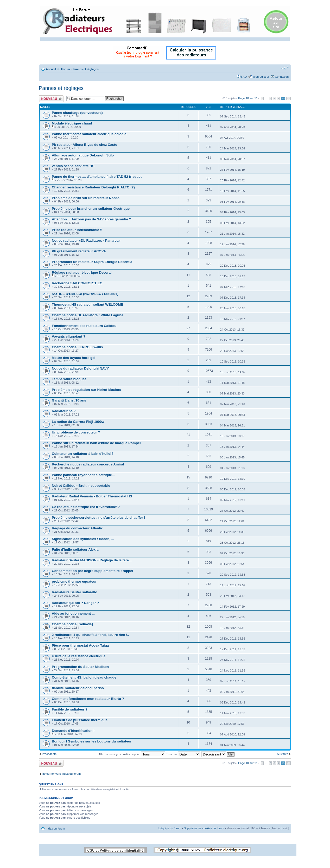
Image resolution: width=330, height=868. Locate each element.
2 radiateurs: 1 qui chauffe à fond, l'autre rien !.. (90, 635)
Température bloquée (69, 379)
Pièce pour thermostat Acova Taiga (80, 645)
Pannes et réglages (86, 69)
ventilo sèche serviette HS (73, 166)
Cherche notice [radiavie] (72, 624)
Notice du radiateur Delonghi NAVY (80, 368)
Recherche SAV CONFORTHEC (77, 283)
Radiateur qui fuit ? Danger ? (75, 603)
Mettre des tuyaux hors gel (74, 358)
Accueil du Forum (58, 69)
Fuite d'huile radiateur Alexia (75, 550)
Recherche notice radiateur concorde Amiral (88, 464)
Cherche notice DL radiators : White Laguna (88, 315)
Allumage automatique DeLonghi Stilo (83, 155)
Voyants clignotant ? (69, 336)
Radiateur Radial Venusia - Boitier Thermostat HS (92, 496)
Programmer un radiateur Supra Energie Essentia (92, 262)
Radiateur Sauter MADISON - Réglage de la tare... (92, 560)
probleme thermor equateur (74, 581)
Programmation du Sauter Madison (80, 667)
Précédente (49, 754)
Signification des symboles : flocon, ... (83, 539)
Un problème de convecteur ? (76, 432)
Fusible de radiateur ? (70, 709)
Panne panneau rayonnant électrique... (83, 475)
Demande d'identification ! (73, 731)
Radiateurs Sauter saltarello (74, 592)
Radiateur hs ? (64, 411)
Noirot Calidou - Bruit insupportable (81, 486)
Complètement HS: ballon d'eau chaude (84, 677)
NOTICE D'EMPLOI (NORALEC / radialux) (85, 294)
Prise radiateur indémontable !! (77, 230)
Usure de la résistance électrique (79, 656)
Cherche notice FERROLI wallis (77, 347)
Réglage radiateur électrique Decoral (82, 272)
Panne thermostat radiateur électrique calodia (89, 134)
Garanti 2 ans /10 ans (69, 400)
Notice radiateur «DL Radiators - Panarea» (86, 241)
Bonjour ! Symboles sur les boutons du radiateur (92, 741)
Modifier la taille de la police (285, 68)
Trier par (183, 754)
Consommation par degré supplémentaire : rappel (92, 571)
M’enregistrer (261, 77)
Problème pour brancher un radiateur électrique (91, 209)
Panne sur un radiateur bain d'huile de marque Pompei (96, 443)
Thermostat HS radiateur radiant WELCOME (87, 304)
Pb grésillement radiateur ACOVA (79, 251)
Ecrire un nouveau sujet (51, 99)
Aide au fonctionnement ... (73, 613)
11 (288, 98)
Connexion (282, 77)
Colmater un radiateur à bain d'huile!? (83, 454)
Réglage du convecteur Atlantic (77, 528)
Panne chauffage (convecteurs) (77, 113)
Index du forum (55, 828)
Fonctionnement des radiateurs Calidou (84, 326)
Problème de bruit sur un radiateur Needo (86, 198)
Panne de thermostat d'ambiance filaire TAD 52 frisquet (97, 177)
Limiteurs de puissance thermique (80, 720)
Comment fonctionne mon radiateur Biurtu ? (88, 699)
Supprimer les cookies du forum (204, 828)
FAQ (244, 77)
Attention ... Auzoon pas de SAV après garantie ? (91, 219)
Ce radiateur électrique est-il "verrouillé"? (86, 507)
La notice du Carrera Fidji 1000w (78, 422)
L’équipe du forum (170, 828)
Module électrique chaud (72, 123)
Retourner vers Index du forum (61, 774)
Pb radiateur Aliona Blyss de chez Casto (85, 145)
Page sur (248, 98)
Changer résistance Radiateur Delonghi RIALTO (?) (93, 187)
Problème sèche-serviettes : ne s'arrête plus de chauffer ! (99, 518)
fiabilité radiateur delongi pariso (78, 688)
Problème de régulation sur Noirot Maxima (86, 390)
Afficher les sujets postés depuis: (132, 754)
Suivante (283, 754)
